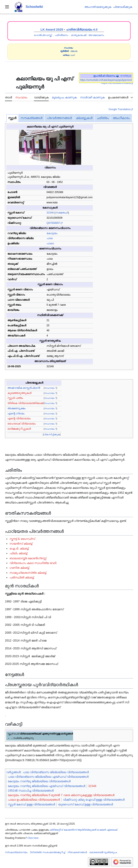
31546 (50, 213)
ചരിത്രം (103, 118)
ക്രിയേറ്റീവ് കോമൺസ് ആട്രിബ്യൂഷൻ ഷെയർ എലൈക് (83, 830)
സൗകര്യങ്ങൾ (31, 118)
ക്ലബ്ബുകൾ (84, 118)
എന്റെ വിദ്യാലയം (19, 418)
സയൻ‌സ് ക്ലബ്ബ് (21, 544)
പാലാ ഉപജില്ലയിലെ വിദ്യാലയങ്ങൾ (34, 800)
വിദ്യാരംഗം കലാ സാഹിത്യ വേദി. (33, 563)
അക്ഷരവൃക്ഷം (16, 408)
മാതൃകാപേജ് (79, 35)
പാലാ (50, 243)
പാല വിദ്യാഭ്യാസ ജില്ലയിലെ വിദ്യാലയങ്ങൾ (56, 772)
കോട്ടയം (52, 233)
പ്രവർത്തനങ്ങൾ (59, 118)
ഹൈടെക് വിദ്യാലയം (22, 424)
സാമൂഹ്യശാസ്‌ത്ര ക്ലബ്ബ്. (28, 573)
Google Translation (120, 109)
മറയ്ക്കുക (126, 76)
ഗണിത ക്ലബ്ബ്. (20, 568)
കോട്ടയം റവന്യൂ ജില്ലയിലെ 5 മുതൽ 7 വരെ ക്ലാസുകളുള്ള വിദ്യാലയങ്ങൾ (61, 795)
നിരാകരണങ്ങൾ (77, 852)
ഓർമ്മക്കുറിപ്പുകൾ (19, 429)
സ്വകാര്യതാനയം (16, 852)
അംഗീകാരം (121, 118)
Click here (33, 838)
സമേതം (61, 213)
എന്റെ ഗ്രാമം (16, 414)
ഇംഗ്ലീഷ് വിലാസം (104, 76)
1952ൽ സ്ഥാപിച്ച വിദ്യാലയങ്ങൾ (31, 790)
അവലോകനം (96, 35)
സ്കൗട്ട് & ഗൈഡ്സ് (22, 539)
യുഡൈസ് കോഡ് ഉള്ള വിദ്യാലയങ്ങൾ (86, 804)
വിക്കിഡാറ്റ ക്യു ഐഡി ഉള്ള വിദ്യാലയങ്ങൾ (94, 800)
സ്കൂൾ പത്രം (15, 398)
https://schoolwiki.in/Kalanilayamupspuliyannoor (106, 80)
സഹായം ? (50, 388)
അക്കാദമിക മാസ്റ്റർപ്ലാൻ (24, 388)
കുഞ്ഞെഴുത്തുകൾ (19, 393)
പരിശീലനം (61, 35)
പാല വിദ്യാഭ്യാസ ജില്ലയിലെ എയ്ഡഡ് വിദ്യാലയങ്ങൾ (48, 777)
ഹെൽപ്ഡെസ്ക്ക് (43, 35)
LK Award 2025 (52, 29)
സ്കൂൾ (12, 118)
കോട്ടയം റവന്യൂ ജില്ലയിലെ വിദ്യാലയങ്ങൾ (39, 781)
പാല (50, 238)
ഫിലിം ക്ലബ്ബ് (18, 553)
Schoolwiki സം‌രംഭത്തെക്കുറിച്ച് (47, 852)
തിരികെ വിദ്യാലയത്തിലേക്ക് (26, 403)
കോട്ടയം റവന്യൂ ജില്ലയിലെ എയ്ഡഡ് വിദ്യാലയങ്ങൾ (47, 786)
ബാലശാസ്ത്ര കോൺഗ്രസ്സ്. (28, 558)
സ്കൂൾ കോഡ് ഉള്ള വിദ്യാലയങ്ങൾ (31, 804)
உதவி (73, 55)
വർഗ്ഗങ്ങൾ (13, 772)
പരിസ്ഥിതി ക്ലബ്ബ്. (22, 577)
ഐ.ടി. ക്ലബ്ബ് (19, 548)
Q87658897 (53, 223)
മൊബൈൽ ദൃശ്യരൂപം (103, 852)
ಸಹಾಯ (74, 51)
